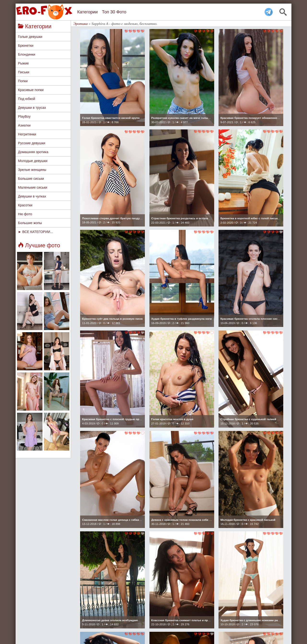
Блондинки (27, 54)
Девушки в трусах (32, 108)
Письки (24, 72)
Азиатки (24, 125)
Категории (87, 12)
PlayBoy (24, 116)
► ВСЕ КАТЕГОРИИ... (35, 232)
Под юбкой (27, 99)
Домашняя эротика (33, 152)
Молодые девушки (33, 161)
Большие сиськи (31, 179)
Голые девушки (30, 37)
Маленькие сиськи (33, 187)
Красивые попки (31, 90)
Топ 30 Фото (114, 12)
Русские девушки (32, 143)
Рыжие (23, 63)
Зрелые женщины (32, 170)
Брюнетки (26, 46)
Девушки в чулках (32, 196)
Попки (23, 81)
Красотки (25, 205)
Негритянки (27, 134)
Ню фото (25, 214)
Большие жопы (30, 223)
